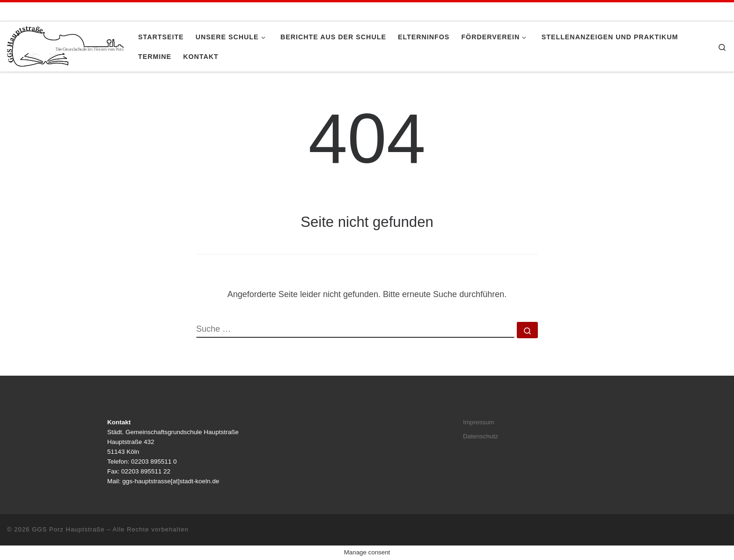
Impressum (479, 422)
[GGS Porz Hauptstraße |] (66, 45)
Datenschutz (481, 436)
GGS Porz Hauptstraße (68, 529)
